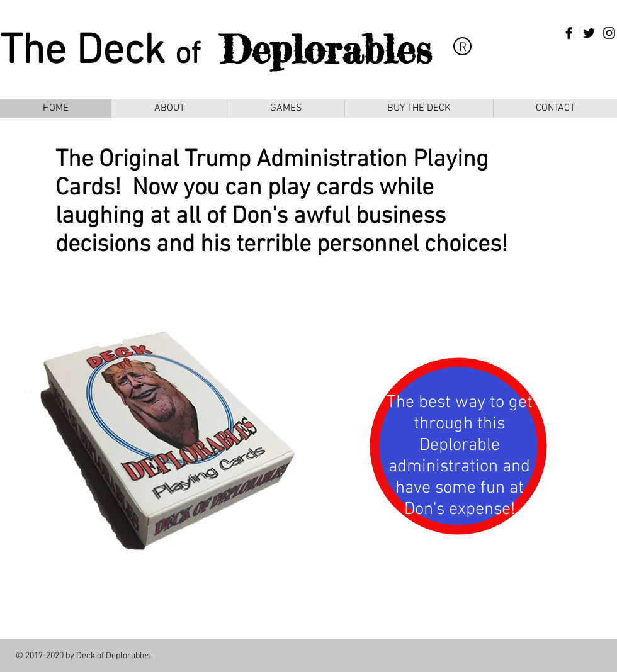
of (188, 55)
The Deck (88, 52)
